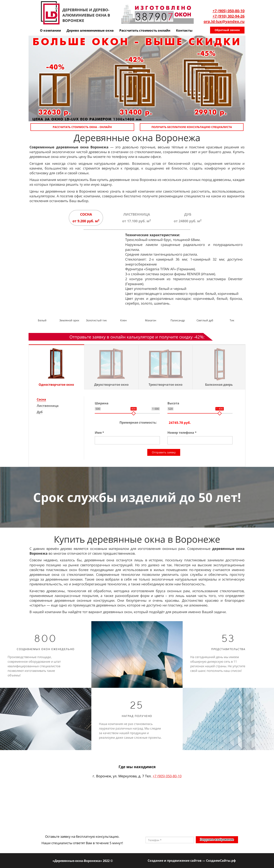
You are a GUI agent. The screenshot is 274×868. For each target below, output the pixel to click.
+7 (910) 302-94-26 (229, 16)
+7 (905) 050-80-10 (229, 11)
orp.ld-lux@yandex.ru (224, 21)
